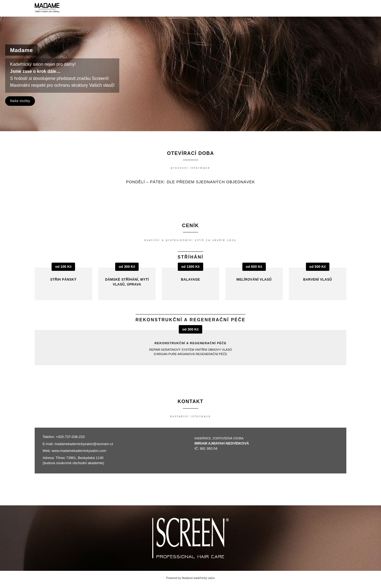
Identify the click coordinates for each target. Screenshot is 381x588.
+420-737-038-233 (70, 437)
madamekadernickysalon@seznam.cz (84, 444)
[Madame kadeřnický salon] (47, 8)
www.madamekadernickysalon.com (79, 451)
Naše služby (20, 101)
